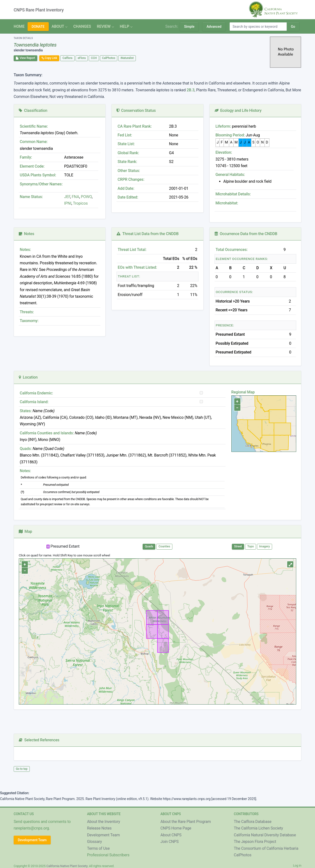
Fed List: (125, 135)
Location (28, 377)
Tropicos (80, 203)
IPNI (68, 203)
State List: (126, 144)
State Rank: (127, 162)
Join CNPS (170, 842)
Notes (26, 234)
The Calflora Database (253, 822)
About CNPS (171, 835)
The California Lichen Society (258, 828)
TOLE (69, 175)
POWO (86, 197)
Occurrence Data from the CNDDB (246, 234)
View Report (25, 58)
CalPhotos (109, 58)
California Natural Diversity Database (265, 835)
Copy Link (49, 58)
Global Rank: (128, 153)
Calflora (67, 58)
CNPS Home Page (176, 828)
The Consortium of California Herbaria (266, 848)
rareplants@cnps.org (31, 828)
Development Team (32, 840)
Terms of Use (98, 848)
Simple (189, 27)
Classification (33, 110)
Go (293, 27)
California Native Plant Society (67, 866)
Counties (164, 546)
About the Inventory (104, 822)
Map (25, 531)
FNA (75, 197)
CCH (94, 58)
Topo (251, 546)
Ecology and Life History (238, 110)
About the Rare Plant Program (186, 822)
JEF (67, 197)
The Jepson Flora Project (255, 842)
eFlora (82, 58)
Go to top (22, 769)
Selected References (39, 740)
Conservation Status (136, 110)
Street (238, 546)
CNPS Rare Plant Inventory (39, 10)
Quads (149, 546)
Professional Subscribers (108, 855)
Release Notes (99, 828)
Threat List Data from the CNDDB (148, 234)
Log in (297, 865)
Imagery (265, 546)
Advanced (214, 27)
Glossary (94, 842)
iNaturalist (127, 58)
